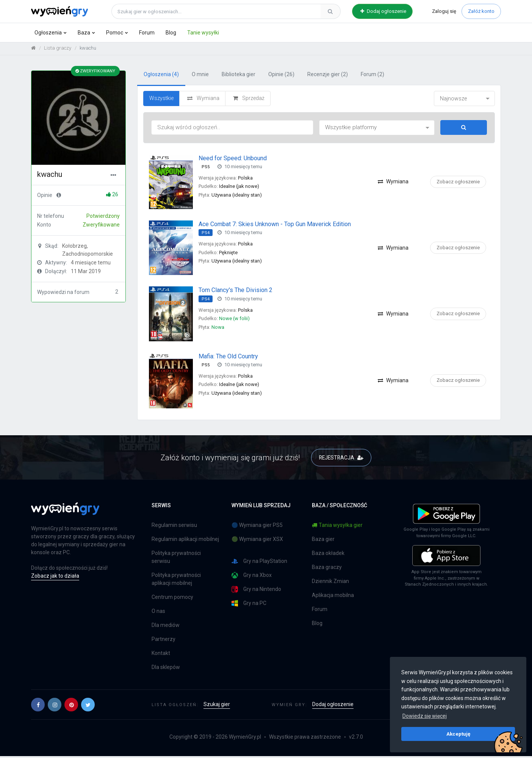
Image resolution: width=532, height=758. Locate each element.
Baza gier (323, 541)
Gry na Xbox (252, 577)
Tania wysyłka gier (337, 527)
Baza (84, 33)
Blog (171, 33)
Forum (147, 33)
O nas (158, 613)
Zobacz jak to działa (55, 578)
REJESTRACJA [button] (341, 459)
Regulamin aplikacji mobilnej (185, 541)
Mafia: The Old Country (228, 358)
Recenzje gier (328, 76)
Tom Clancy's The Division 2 (235, 292)
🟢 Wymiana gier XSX (257, 541)
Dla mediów (166, 627)
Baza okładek (328, 555)
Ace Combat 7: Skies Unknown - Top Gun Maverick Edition (275, 226)
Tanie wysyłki (203, 33)
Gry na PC (249, 605)
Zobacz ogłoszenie (458, 183)
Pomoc (115, 33)
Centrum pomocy (172, 599)
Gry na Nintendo (256, 591)
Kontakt (161, 655)
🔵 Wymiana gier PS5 (257, 527)
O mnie (200, 76)
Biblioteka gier (239, 76)
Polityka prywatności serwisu (176, 559)
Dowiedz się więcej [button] (425, 716)
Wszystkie (161, 100)
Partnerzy (164, 641)
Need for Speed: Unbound (233, 160)
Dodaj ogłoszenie (383, 11)
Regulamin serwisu (174, 527)
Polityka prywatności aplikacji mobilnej (176, 581)
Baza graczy (327, 569)
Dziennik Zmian (330, 583)
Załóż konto (481, 11)
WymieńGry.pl (245, 739)
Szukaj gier (217, 706)
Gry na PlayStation (259, 563)
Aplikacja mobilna (333, 597)
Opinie (281, 76)
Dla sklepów (166, 669)
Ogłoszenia (48, 33)
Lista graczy (58, 49)
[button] (38, 706)
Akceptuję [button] (458, 734)
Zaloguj (444, 11)
